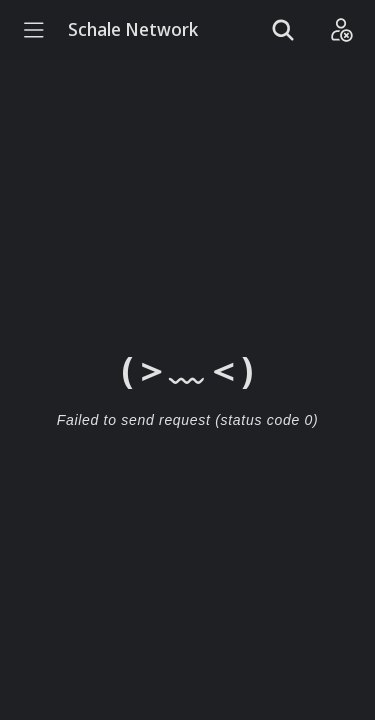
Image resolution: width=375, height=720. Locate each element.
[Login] (341, 30)
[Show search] (283, 30)
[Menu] (34, 30)
